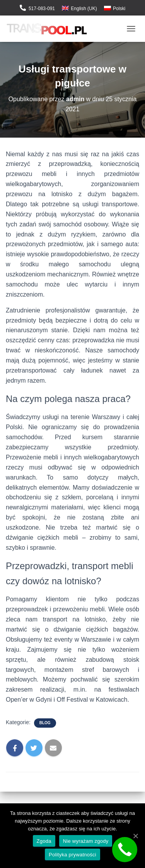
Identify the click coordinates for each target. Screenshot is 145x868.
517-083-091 (42, 9)
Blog (45, 723)
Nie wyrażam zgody (86, 841)
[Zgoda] (135, 836)
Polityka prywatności (72, 855)
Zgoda (44, 841)
